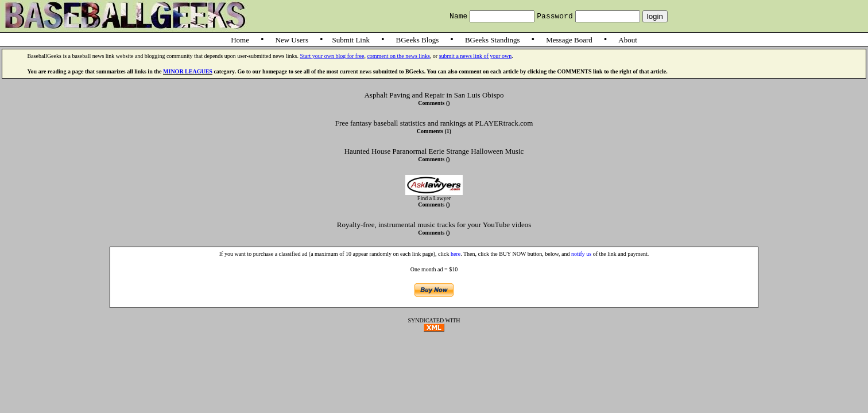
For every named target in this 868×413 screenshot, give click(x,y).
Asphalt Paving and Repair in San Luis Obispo (434, 95)
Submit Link (351, 40)
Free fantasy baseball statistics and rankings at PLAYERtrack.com (434, 123)
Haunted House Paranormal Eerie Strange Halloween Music (434, 151)
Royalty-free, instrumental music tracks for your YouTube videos (434, 225)
